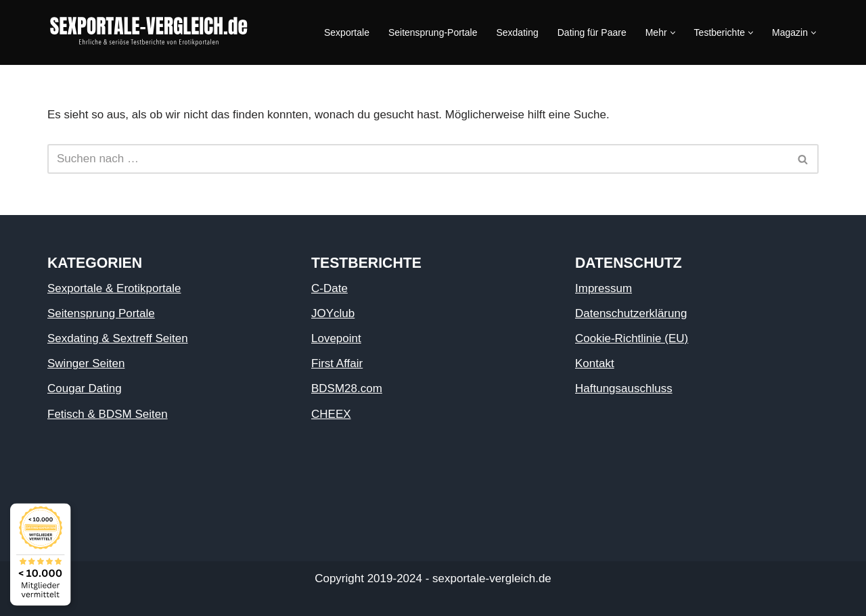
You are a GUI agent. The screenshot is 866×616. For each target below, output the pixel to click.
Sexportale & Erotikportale (114, 288)
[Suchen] (418, 159)
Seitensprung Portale (101, 313)
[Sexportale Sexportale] (149, 32)
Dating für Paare (592, 32)
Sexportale (347, 32)
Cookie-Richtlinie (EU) (632, 338)
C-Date (329, 288)
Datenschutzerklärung (631, 313)
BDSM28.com (347, 388)
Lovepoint (336, 338)
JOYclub (333, 313)
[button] (673, 33)
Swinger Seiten (86, 363)
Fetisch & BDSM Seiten (108, 414)
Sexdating (517, 32)
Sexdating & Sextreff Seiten (118, 338)
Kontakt (595, 363)
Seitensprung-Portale (433, 32)
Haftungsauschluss (624, 388)
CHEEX (331, 414)
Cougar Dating (85, 388)
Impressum (603, 288)
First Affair (337, 363)
